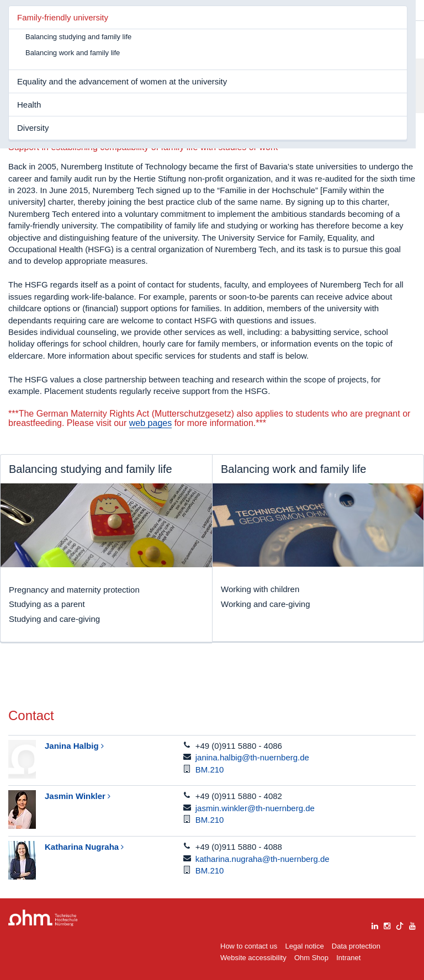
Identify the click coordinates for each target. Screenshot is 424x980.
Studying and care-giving (54, 619)
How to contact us (249, 946)
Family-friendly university (63, 17)
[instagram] (387, 925)
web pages (150, 423)
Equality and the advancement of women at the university (122, 81)
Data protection (356, 946)
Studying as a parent (47, 604)
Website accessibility (253, 958)
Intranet (348, 958)
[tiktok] (400, 925)
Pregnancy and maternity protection (74, 590)
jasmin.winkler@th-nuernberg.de (255, 808)
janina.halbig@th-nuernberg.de (252, 757)
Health (29, 105)
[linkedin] (375, 925)
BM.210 (210, 769)
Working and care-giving (265, 604)
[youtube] (412, 925)
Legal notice (305, 946)
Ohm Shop (311, 958)
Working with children (260, 589)
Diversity (33, 128)
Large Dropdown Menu (43, 918)
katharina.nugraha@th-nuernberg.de (263, 859)
